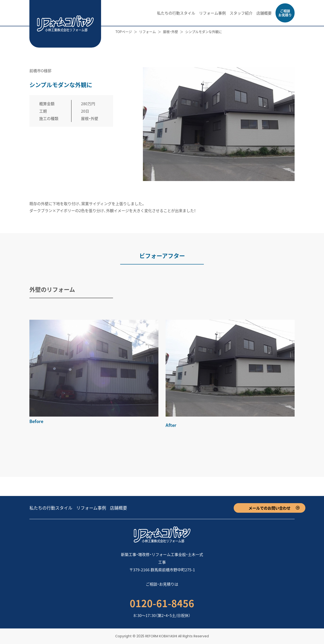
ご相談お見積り (285, 13)
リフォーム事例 (212, 13)
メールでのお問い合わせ (270, 508)
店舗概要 (264, 13)
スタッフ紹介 (241, 13)
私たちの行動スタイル (176, 13)
